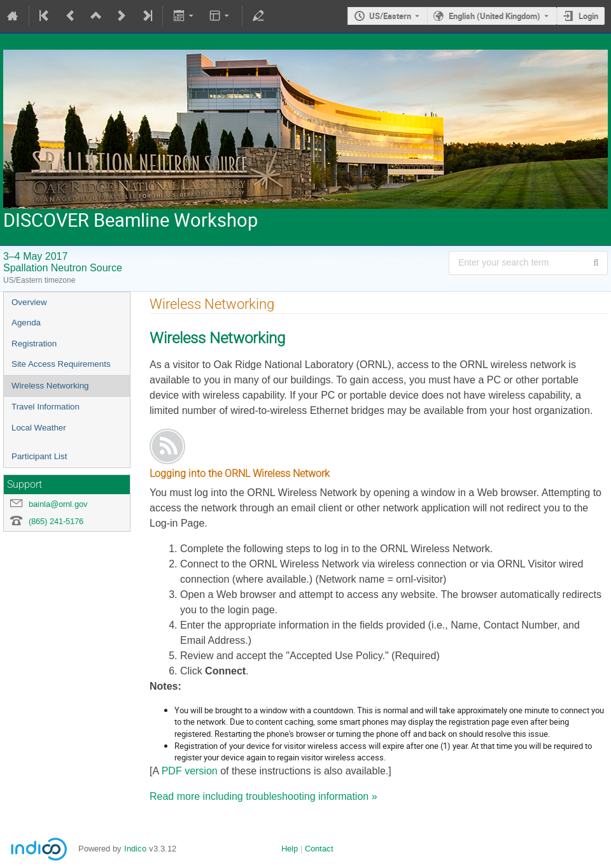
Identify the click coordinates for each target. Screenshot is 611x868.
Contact (319, 849)
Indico (135, 849)
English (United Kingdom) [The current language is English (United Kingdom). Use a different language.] (495, 16)
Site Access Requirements (61, 364)
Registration (34, 344)
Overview (29, 302)
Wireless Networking (50, 386)
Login (588, 16)
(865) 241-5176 (56, 521)
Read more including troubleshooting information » (263, 796)
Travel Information (46, 407)
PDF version (190, 771)
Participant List (39, 456)
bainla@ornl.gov (58, 504)
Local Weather (39, 428)
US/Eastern (390, 16)
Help (290, 849)
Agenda (26, 323)
